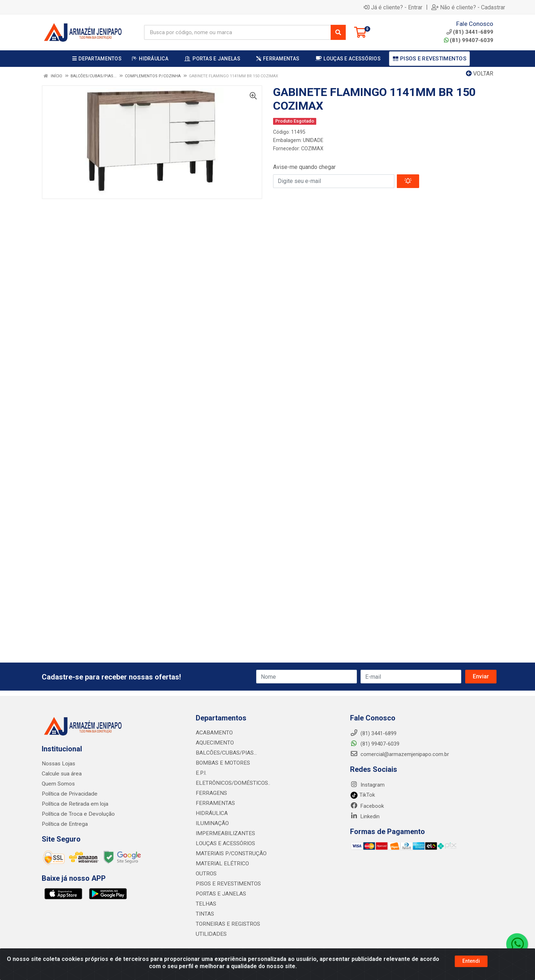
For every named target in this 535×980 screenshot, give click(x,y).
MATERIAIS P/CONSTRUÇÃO (230, 853)
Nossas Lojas (58, 764)
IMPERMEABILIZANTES (223, 833)
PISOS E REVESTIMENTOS (227, 884)
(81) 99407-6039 (469, 40)
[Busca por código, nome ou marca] (237, 32)
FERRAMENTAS (214, 803)
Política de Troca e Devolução (77, 814)
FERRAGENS (210, 793)
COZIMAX (312, 148)
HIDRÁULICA (211, 813)
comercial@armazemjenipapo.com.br (400, 754)
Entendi (471, 961)
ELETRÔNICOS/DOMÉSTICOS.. (231, 783)
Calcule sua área (61, 774)
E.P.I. (201, 773)
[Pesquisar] (338, 32)
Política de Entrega (64, 824)
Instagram (367, 785)
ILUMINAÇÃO (211, 823)
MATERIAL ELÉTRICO (221, 864)
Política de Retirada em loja (74, 804)
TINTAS (205, 914)
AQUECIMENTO (214, 743)
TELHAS (205, 904)
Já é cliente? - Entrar (393, 7)
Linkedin (365, 816)
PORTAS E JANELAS (220, 894)
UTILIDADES (210, 934)
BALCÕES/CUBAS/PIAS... (225, 753)
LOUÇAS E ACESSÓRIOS (224, 843)
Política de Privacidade (68, 794)
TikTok (362, 795)
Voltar (480, 74)
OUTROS (206, 874)
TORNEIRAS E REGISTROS (226, 924)
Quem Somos (58, 784)
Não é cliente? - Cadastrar (468, 7)
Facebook (367, 806)
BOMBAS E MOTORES (221, 763)
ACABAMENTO (213, 733)
